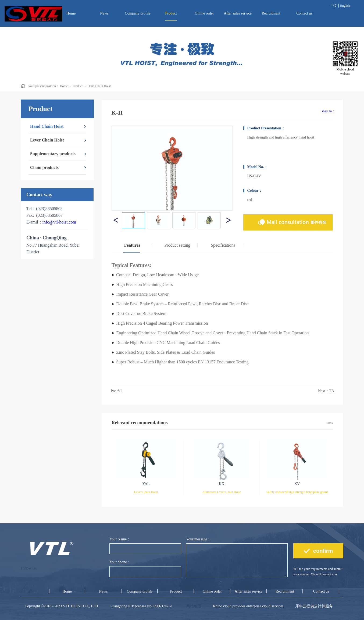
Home (71, 13)
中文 (334, 6)
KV (297, 484)
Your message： (198, 539)
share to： (328, 111)
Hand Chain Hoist (99, 86)
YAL (146, 484)
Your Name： (120, 539)
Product (78, 86)
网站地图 (193, 606)
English (345, 6)
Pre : (116, 391)
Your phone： (120, 562)
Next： (326, 391)
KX (222, 484)
